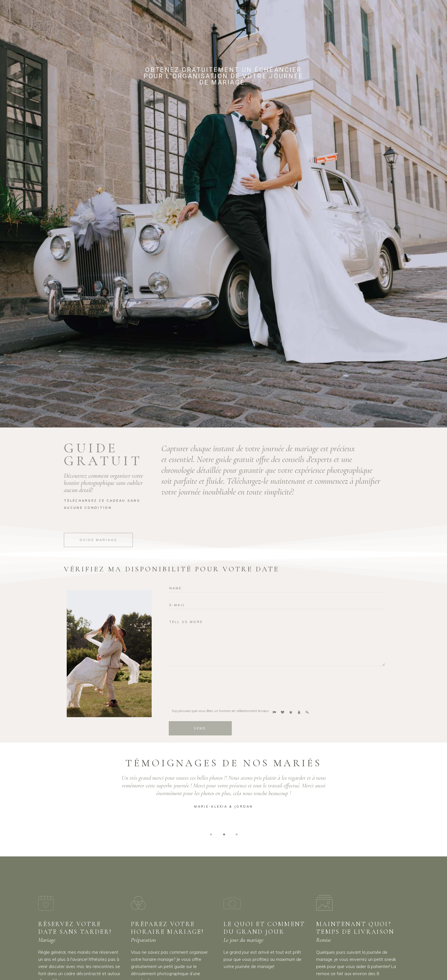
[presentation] (212, 686)
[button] (211, 834)
